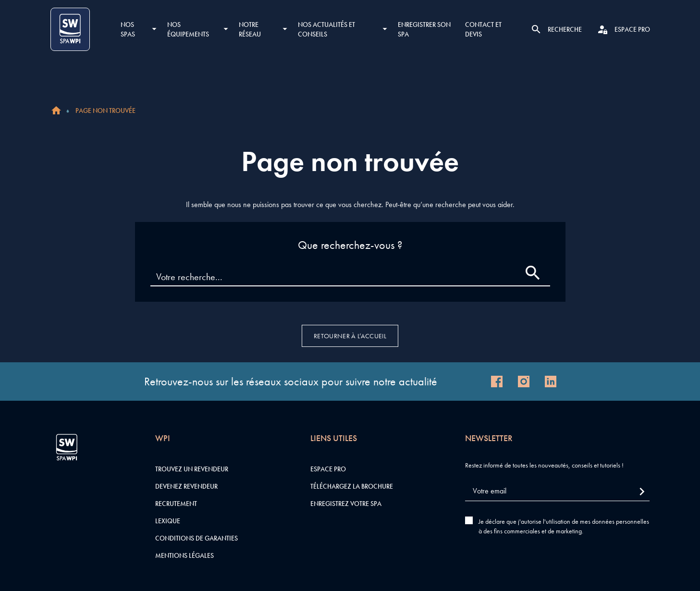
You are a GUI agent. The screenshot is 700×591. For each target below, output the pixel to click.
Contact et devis (483, 29)
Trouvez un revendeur (192, 469)
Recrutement (176, 504)
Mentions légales (184, 555)
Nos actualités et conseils (326, 29)
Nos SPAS (128, 29)
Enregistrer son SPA (424, 29)
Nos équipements (188, 29)
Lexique (168, 521)
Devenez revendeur (186, 486)
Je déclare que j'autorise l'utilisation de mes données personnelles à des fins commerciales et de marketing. (564, 526)
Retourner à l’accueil (350, 336)
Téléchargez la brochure (352, 486)
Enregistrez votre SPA (346, 504)
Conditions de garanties (196, 538)
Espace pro (328, 469)
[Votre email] (557, 491)
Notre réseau (250, 29)
